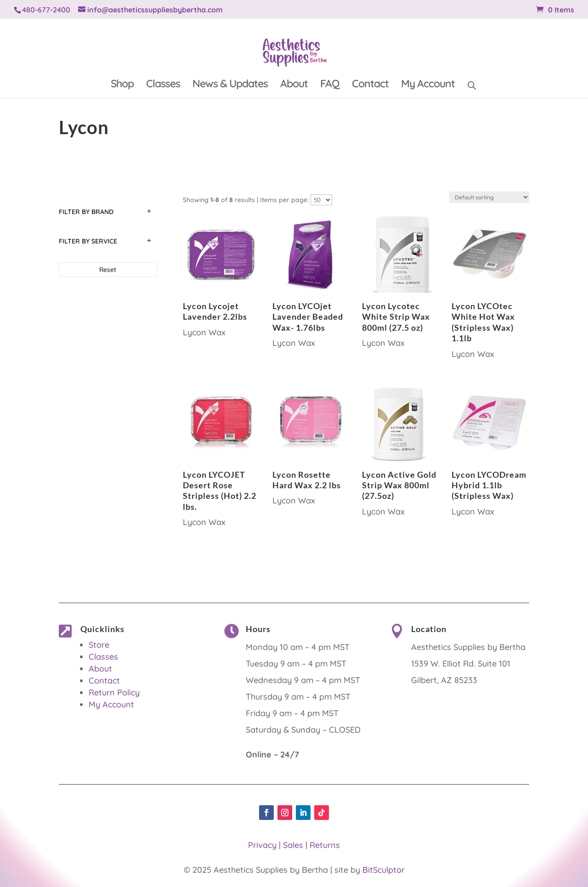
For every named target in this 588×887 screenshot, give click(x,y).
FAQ (330, 85)
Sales (293, 845)
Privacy (262, 845)
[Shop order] (489, 197)
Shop (122, 85)
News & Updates (230, 85)
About (294, 85)
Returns (325, 845)
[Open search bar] (472, 84)
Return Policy (114, 692)
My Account (428, 85)
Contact (370, 85)
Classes (163, 85)
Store (99, 645)
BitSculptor (384, 870)
